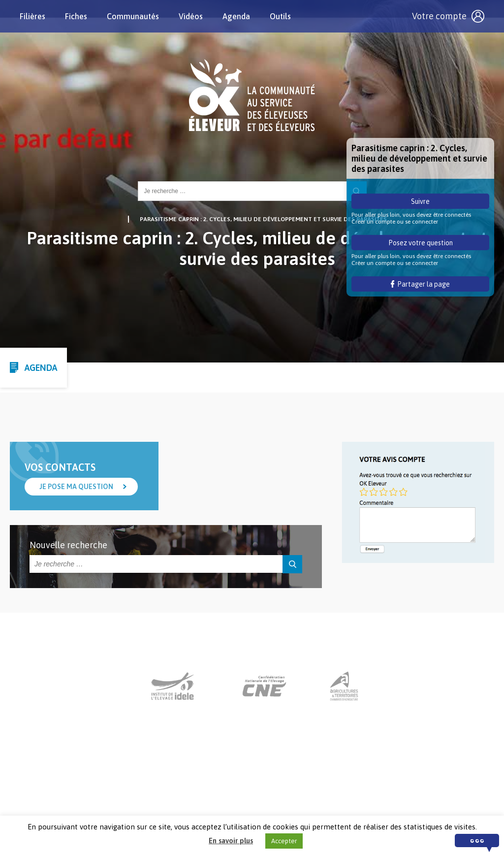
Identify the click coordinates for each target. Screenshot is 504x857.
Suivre (420, 201)
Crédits (363, 796)
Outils (280, 16)
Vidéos (191, 16)
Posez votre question (421, 243)
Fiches (76, 16)
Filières (32, 16)
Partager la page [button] (421, 284)
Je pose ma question (76, 487)
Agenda (236, 16)
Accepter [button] (284, 841)
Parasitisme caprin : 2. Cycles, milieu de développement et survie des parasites (263, 219)
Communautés (133, 16)
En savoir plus (231, 841)
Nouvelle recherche (68, 545)
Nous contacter (243, 796)
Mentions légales (310, 796)
